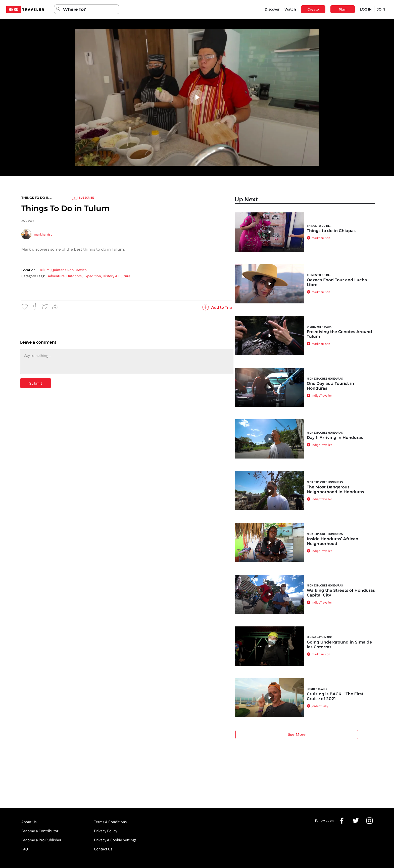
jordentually (317, 689)
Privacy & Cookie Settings (115, 840)
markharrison (44, 234)
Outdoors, (75, 276)
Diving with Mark (319, 327)
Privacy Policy (106, 831)
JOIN (381, 9)
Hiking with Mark (319, 637)
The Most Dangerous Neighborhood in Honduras (335, 490)
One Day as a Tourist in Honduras (330, 386)
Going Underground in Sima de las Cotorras (339, 645)
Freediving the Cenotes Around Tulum (339, 334)
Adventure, (57, 276)
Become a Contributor (40, 831)
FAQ (25, 849)
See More (297, 734)
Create (313, 9)
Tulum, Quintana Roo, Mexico (63, 270)
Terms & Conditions (110, 822)
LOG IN (366, 9)
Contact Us (103, 849)
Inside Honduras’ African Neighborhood (333, 541)
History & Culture (117, 276)
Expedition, (93, 276)
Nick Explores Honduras (325, 379)
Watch (290, 9)
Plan (343, 9)
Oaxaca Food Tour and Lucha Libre (337, 283)
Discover (272, 9)
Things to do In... (37, 198)
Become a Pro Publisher (41, 840)
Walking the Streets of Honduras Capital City (341, 593)
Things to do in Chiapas (331, 231)
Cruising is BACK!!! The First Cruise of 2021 (335, 697)
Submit (36, 383)
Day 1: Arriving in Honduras (335, 438)
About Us (29, 822)
